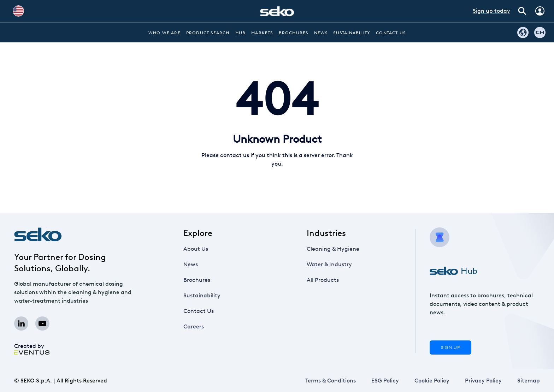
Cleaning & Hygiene (333, 249)
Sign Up (450, 348)
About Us (196, 249)
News (321, 33)
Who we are (164, 33)
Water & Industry (329, 264)
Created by (32, 348)
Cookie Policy (432, 381)
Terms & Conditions (331, 381)
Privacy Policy (483, 381)
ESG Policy (385, 381)
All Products (323, 280)
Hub (241, 33)
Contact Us (391, 33)
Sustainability (352, 33)
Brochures (294, 33)
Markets (262, 33)
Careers (200, 326)
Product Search (208, 33)
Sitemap (529, 381)
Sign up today (491, 11)
